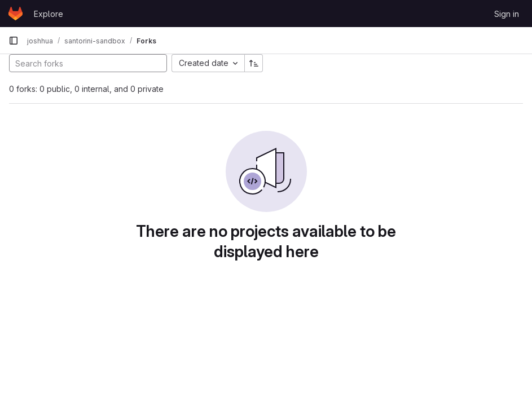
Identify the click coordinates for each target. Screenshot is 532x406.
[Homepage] (16, 14)
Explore (49, 14)
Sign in (507, 14)
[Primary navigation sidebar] (14, 41)
